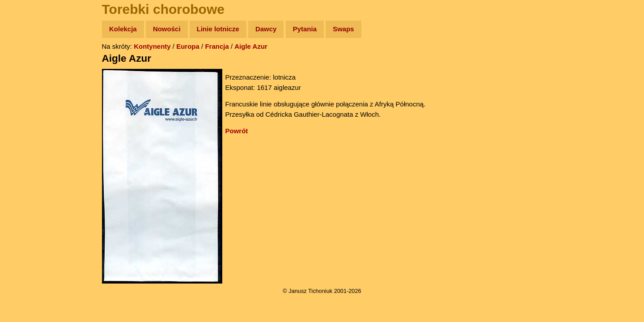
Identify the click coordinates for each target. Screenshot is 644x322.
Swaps (343, 29)
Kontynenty (152, 46)
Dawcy (266, 29)
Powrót (237, 131)
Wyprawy (30, 64)
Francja (217, 46)
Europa (188, 46)
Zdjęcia (27, 81)
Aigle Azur (251, 46)
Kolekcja (123, 29)
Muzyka (27, 133)
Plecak (26, 150)
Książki (27, 116)
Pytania (305, 29)
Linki (23, 167)
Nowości (167, 29)
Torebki (27, 184)
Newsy (26, 98)
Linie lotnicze (218, 29)
